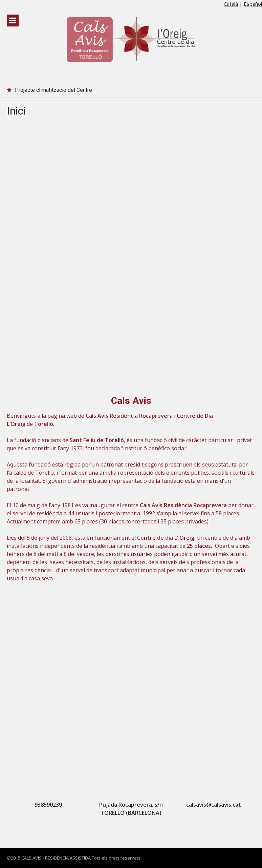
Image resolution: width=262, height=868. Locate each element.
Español (253, 4)
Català (231, 4)
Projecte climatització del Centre (53, 90)
